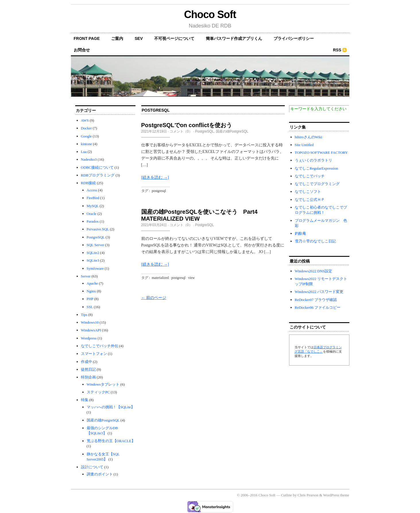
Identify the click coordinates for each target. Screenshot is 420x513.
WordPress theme (336, 495)
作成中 (87, 362)
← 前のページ (154, 298)
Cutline (287, 495)
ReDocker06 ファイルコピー (318, 307)
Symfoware (95, 268)
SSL (90, 307)
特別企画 (88, 377)
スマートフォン (94, 354)
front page (87, 38)
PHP (90, 299)
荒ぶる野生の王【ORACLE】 (111, 441)
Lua (84, 152)
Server (86, 276)
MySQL (93, 206)
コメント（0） (181, 131)
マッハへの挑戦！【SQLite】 (111, 407)
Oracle (92, 214)
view (191, 278)
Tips (84, 315)
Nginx (91, 291)
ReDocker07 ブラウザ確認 (316, 300)
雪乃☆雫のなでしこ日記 (315, 241)
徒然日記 (88, 369)
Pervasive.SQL (98, 229)
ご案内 (117, 38)
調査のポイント (100, 474)
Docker (86, 128)
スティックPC (98, 392)
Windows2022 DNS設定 (314, 271)
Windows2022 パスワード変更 (319, 292)
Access (92, 190)
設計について (92, 467)
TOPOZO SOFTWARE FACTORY (321, 152)
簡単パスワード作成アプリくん (234, 38)
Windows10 (90, 322)
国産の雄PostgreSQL (103, 420)
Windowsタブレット (103, 384)
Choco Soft (210, 14)
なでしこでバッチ (310, 176)
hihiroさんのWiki (309, 137)
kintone (87, 144)
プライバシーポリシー (294, 38)
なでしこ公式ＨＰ (310, 200)
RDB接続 (89, 183)
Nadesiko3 (89, 159)
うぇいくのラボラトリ (313, 160)
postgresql (159, 191)
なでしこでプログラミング (317, 184)
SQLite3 (93, 260)
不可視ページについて (174, 38)
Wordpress (89, 338)
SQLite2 (93, 253)
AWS (85, 120)
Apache (92, 283)
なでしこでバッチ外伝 (100, 346)
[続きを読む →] (155, 177)
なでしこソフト (308, 192)
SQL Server (95, 245)
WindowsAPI (91, 330)
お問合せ (82, 50)
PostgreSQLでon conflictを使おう (187, 125)
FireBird (93, 198)
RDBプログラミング (98, 175)
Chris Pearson (308, 495)
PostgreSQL (96, 237)
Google (86, 136)
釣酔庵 (300, 233)
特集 (85, 400)
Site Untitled (304, 145)
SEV (139, 38)
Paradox (93, 221)
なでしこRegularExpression (317, 168)
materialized (160, 278)
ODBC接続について (97, 167)
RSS (337, 50)
